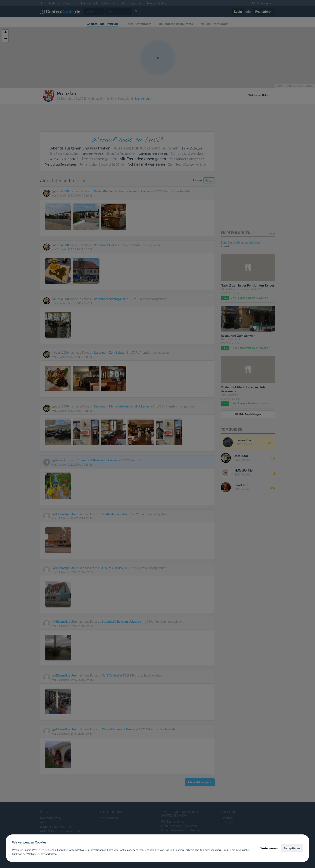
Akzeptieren (292, 848)
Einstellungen (269, 848)
